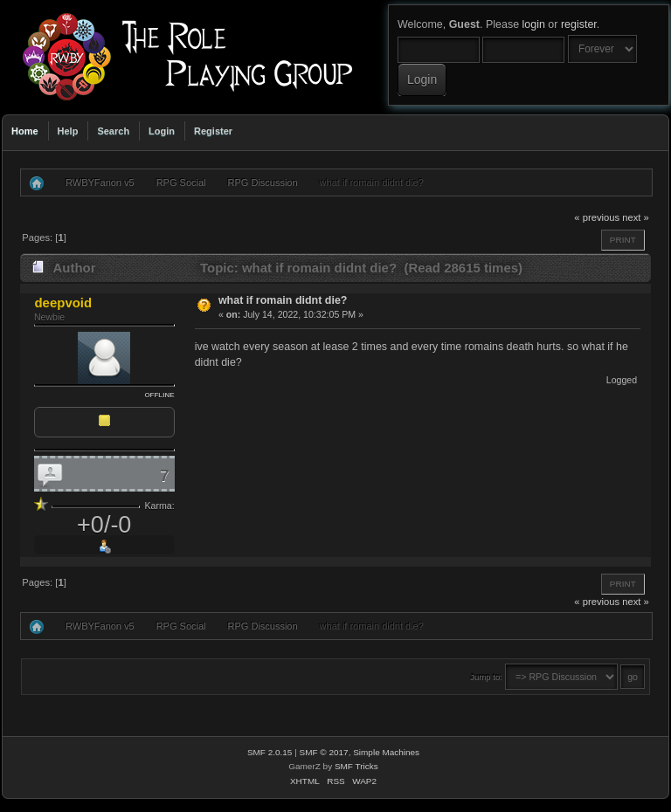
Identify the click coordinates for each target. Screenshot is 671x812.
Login (162, 131)
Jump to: (486, 677)
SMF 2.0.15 (270, 752)
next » (636, 217)
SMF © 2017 (324, 752)
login (534, 24)
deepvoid (63, 303)
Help (68, 131)
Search (113, 131)
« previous (597, 217)
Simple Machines (386, 752)
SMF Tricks (356, 766)
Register (213, 131)
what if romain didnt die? (283, 300)
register (579, 24)
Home (25, 131)
